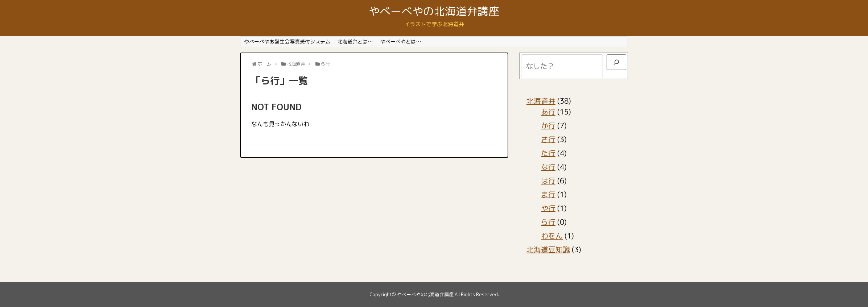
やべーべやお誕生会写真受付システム (287, 42)
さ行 (548, 139)
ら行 (548, 222)
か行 (548, 125)
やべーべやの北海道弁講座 (434, 11)
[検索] (616, 62)
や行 (548, 208)
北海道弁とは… (355, 42)
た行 (548, 153)
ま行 (548, 194)
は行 (548, 181)
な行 (548, 167)
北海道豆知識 (548, 249)
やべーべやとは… (401, 42)
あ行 (548, 112)
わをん (552, 236)
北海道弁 (541, 101)
